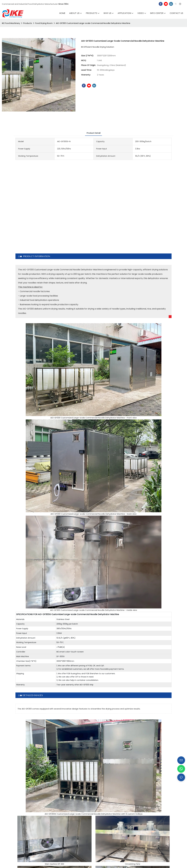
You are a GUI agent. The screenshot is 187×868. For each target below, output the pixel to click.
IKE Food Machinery (11, 23)
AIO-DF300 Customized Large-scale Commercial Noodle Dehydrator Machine (93, 23)
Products (28, 23)
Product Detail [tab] (94, 133)
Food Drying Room (44, 23)
